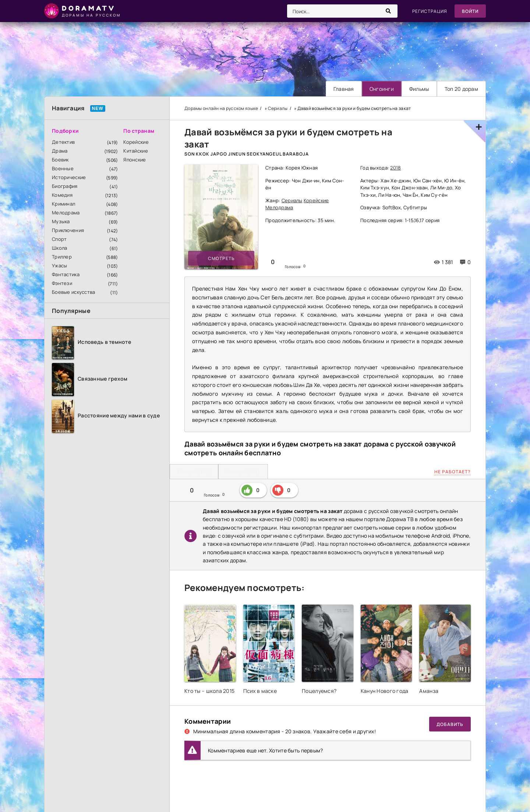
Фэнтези (62, 283)
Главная (344, 89)
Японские (135, 160)
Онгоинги (382, 89)
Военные (63, 168)
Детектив (63, 142)
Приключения (68, 230)
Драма (60, 151)
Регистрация (430, 11)
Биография (65, 186)
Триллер (62, 257)
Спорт (59, 239)
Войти (470, 11)
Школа (59, 248)
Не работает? (453, 472)
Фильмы (419, 89)
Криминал (63, 204)
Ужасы (59, 266)
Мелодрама (66, 213)
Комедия (62, 195)
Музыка (61, 221)
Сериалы (292, 200)
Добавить (450, 724)
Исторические (69, 177)
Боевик (60, 160)
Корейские (136, 142)
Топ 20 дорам (461, 89)
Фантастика (66, 274)
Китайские (136, 151)
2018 (395, 168)
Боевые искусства (73, 292)
